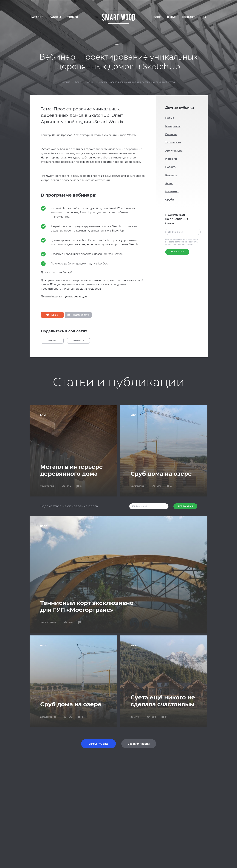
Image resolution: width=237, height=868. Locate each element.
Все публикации (139, 744)
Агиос (169, 183)
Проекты (171, 134)
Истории (171, 159)
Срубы (170, 200)
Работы (55, 17)
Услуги (73, 17)
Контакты (190, 17)
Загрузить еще (98, 744)
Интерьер (172, 191)
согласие (179, 242)
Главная (66, 82)
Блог (157, 17)
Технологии (173, 143)
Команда (171, 175)
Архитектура (174, 151)
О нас (171, 17)
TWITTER (52, 341)
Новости (171, 167)
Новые (89, 82)
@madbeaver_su (76, 297)
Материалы (173, 126)
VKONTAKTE (78, 341)
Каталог (37, 17)
